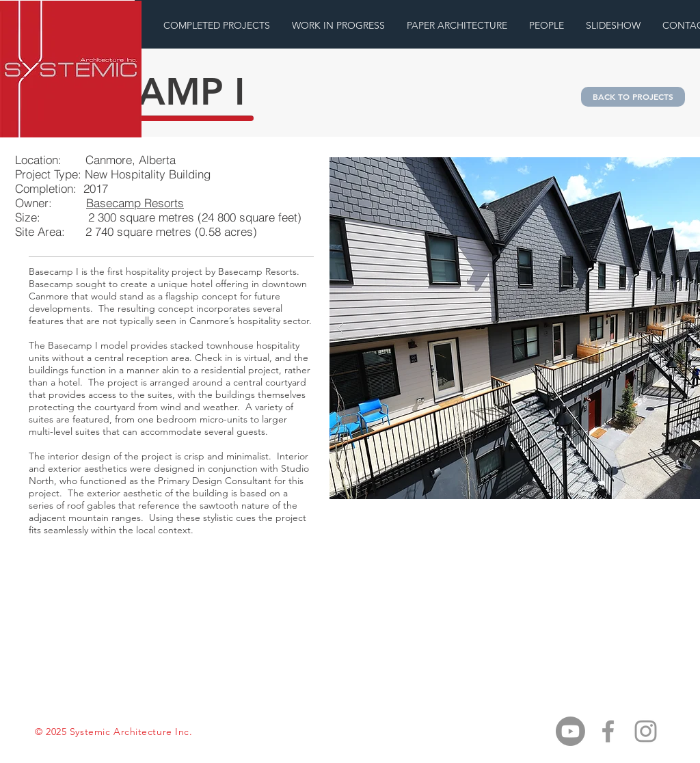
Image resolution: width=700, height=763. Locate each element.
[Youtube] (570, 731)
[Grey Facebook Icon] (608, 731)
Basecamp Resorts (135, 203)
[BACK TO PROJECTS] (633, 97)
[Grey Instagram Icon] (646, 731)
